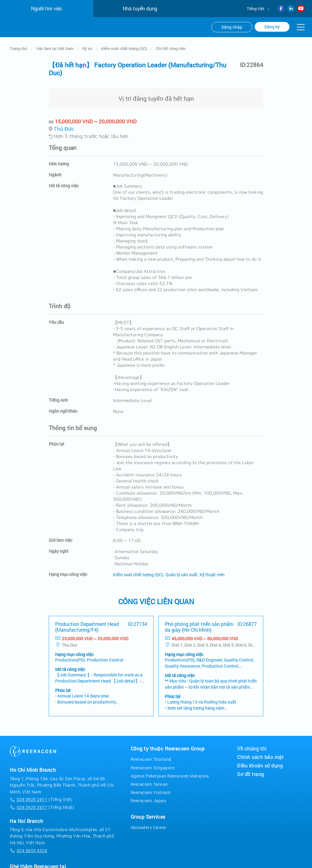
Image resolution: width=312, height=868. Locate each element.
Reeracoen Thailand (151, 724)
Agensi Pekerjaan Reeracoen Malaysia (170, 741)
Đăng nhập (232, 27)
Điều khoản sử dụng (260, 731)
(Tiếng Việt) (41, 765)
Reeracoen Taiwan (149, 749)
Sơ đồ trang (251, 739)
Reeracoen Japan (149, 766)
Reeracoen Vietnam (151, 758)
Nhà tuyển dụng (140, 8)
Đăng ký (272, 27)
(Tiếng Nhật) (42, 773)
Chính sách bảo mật (260, 722)
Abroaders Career (149, 793)
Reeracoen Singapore (153, 733)
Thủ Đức (64, 94)
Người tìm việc (47, 8)
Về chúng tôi (252, 714)
